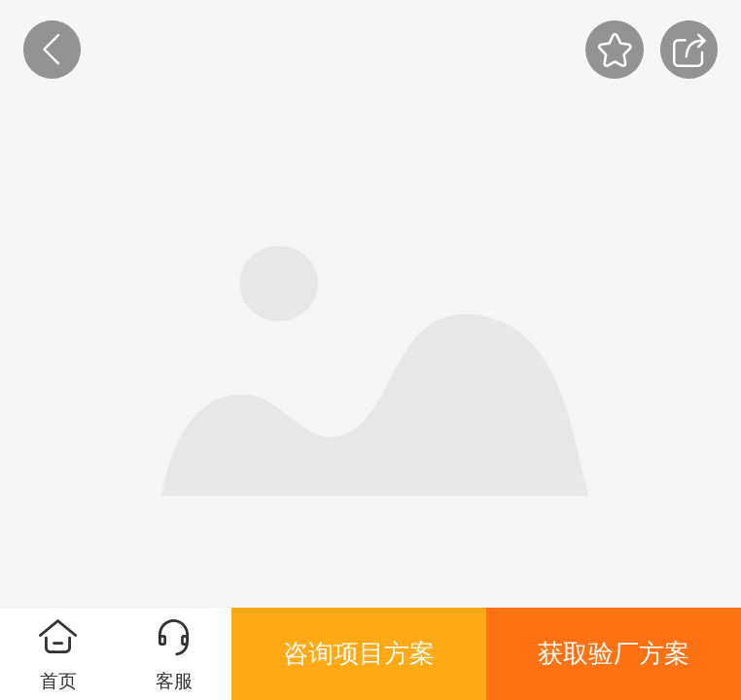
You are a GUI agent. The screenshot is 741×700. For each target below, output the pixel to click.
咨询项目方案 (359, 653)
